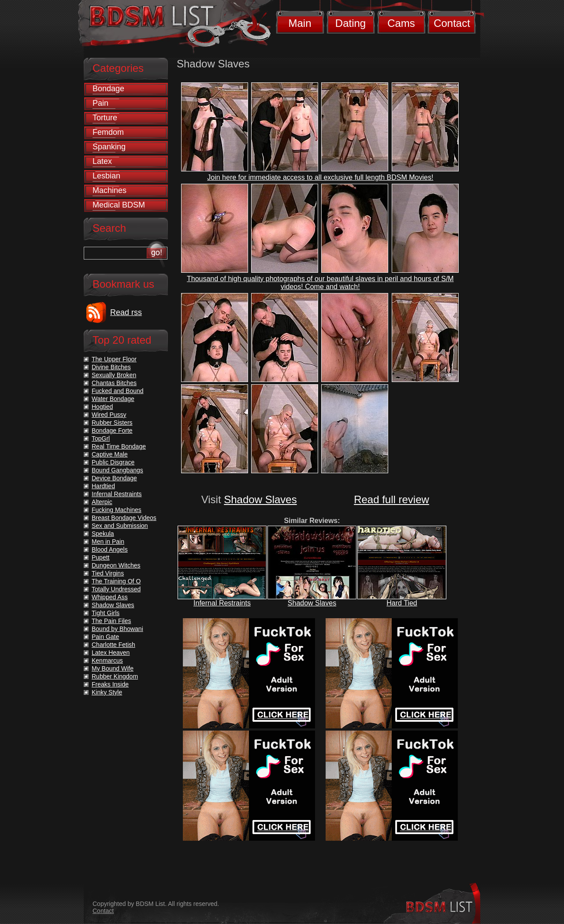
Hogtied (102, 407)
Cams (401, 23)
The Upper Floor (114, 359)
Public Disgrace (113, 462)
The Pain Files (111, 621)
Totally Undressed (116, 589)
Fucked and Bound (118, 391)
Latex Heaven (111, 653)
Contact (452, 23)
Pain (100, 103)
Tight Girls (106, 613)
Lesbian (106, 176)
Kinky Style (107, 692)
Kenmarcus (107, 661)
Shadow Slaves (260, 499)
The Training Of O (116, 581)
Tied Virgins (108, 573)
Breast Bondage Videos (124, 518)
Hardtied (103, 486)
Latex (102, 161)
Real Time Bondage (119, 446)
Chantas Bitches (114, 383)
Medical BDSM (119, 205)
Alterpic (102, 502)
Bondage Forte (112, 430)
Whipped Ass (110, 597)
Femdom (108, 132)
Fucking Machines (117, 510)
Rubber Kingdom (115, 676)
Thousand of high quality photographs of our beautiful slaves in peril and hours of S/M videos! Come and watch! (320, 283)
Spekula (103, 534)
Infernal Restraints (222, 603)
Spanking (109, 147)
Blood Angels (110, 549)
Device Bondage (114, 478)
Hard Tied (402, 603)
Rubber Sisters (112, 423)
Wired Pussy (109, 415)
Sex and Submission (120, 526)
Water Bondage (113, 399)
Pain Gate (105, 637)
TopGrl (101, 438)
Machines (109, 190)
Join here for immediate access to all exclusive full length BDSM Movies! (320, 177)
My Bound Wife (113, 668)
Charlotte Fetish (113, 645)
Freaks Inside (110, 684)
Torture (105, 118)
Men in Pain (108, 542)
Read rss (126, 312)
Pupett (100, 557)
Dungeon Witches (116, 565)
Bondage (108, 89)
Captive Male (110, 454)
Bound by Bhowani (117, 629)
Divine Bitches (111, 367)
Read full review (391, 499)
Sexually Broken (114, 375)
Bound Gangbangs (117, 470)
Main (300, 23)
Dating (351, 23)
